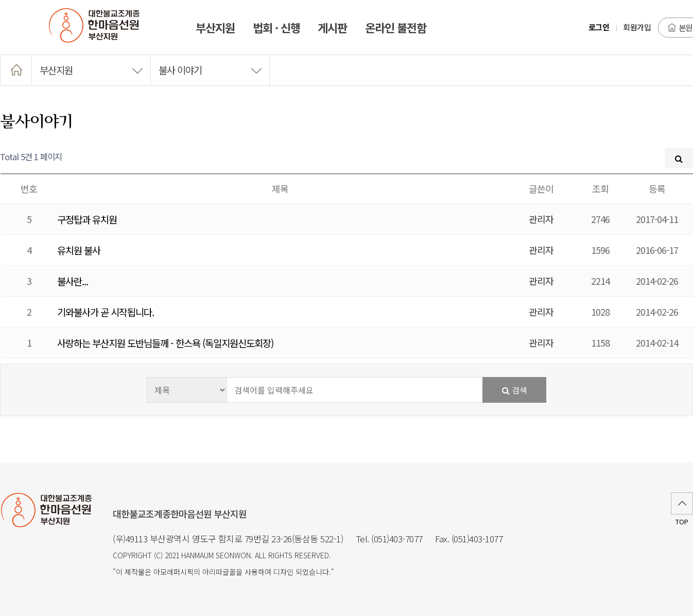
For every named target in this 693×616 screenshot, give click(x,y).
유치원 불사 (79, 250)
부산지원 (91, 70)
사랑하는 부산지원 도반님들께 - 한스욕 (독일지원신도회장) (165, 343)
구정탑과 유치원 (87, 219)
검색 (515, 390)
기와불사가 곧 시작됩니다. (106, 312)
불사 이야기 (210, 70)
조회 (600, 189)
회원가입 (637, 27)
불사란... (73, 281)
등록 (657, 189)
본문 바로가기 (0, 0)
